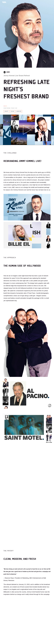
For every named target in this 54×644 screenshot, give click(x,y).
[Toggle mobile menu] (50, 2)
